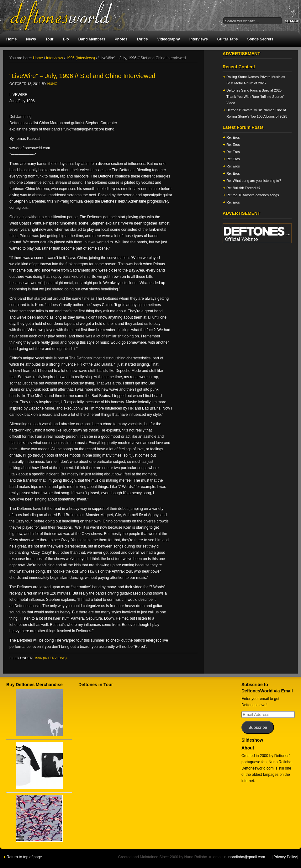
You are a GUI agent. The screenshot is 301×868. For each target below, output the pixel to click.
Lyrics (143, 39)
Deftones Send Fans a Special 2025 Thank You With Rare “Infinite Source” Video (255, 97)
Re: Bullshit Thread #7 (243, 188)
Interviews (199, 39)
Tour (50, 39)
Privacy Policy (285, 857)
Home (11, 39)
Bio (66, 39)
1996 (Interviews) (50, 658)
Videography (168, 39)
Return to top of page (24, 857)
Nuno (52, 84)
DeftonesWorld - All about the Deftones (69, 16)
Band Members (92, 39)
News (31, 39)
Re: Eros (233, 137)
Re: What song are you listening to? (254, 181)
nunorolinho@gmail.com (245, 857)
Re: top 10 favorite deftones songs (253, 195)
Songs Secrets (260, 39)
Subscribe (258, 727)
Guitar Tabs (228, 39)
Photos (121, 39)
